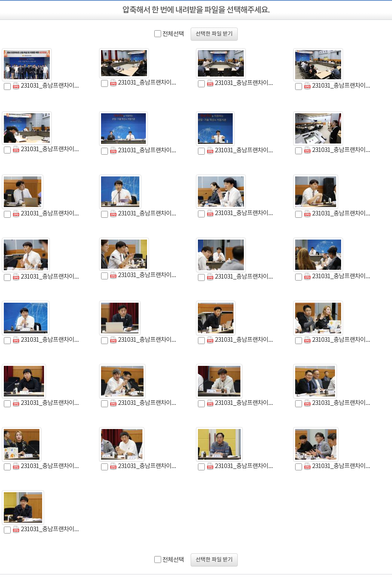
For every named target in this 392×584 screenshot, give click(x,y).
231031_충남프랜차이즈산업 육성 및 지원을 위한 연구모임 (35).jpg (241, 213)
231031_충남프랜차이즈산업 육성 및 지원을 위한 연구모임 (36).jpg (338, 340)
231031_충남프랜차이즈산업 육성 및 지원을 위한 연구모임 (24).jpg (47, 466)
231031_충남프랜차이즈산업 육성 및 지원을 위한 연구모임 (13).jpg (241, 466)
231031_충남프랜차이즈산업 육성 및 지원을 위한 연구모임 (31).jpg (338, 403)
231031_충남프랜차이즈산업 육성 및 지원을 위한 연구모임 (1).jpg (144, 83)
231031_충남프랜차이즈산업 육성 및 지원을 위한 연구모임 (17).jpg (144, 275)
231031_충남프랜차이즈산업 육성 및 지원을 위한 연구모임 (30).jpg (241, 403)
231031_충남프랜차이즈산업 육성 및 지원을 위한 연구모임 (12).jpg (144, 151)
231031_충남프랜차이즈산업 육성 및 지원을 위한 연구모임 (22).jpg (144, 340)
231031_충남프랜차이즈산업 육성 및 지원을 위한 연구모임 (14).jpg (241, 151)
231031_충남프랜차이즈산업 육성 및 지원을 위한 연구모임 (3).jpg (47, 86)
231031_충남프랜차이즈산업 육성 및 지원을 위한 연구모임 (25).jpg (241, 340)
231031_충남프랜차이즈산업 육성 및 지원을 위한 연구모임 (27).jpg (241, 277)
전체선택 (173, 34)
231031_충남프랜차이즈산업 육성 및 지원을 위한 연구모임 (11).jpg (47, 149)
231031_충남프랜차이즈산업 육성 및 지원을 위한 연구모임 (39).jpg (47, 403)
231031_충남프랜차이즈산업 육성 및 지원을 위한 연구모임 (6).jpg (47, 214)
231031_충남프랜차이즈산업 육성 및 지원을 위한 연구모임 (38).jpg (47, 340)
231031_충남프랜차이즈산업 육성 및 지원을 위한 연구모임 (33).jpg (338, 277)
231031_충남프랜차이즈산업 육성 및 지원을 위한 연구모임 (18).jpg (338, 214)
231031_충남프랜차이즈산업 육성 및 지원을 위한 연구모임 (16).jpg (47, 529)
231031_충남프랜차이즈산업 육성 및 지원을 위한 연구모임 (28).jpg (338, 466)
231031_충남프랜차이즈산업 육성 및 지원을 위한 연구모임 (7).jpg (144, 214)
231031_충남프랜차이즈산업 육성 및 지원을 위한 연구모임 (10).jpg (241, 83)
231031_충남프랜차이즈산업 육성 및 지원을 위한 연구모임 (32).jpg (144, 403)
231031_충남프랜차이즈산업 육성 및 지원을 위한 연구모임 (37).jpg (338, 86)
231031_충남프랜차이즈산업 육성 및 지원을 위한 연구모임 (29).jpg (144, 466)
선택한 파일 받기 (214, 34)
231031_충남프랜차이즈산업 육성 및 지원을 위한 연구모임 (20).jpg (47, 277)
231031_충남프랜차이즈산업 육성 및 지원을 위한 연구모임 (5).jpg (338, 150)
